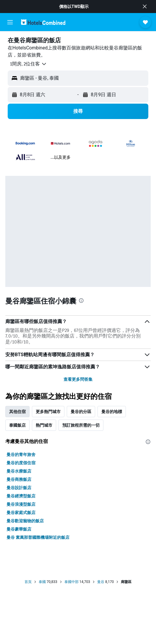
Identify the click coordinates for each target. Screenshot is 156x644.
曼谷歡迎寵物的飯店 (25, 521)
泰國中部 (71, 582)
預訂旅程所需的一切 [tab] (81, 425)
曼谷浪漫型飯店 (21, 504)
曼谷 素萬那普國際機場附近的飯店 (38, 537)
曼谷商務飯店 (19, 479)
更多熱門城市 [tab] (48, 412)
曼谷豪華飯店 (19, 529)
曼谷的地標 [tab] (112, 412)
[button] (145, 7)
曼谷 (101, 582)
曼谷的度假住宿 (21, 463)
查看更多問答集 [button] (78, 379)
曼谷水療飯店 (19, 471)
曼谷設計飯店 (19, 488)
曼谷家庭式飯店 (21, 513)
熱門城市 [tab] (44, 425)
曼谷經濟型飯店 (21, 496)
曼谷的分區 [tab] (81, 412)
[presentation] (81, 301)
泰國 (42, 582)
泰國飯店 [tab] (17, 425)
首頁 (28, 582)
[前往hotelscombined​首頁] (43, 22)
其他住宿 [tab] (17, 412)
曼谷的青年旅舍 (21, 455)
